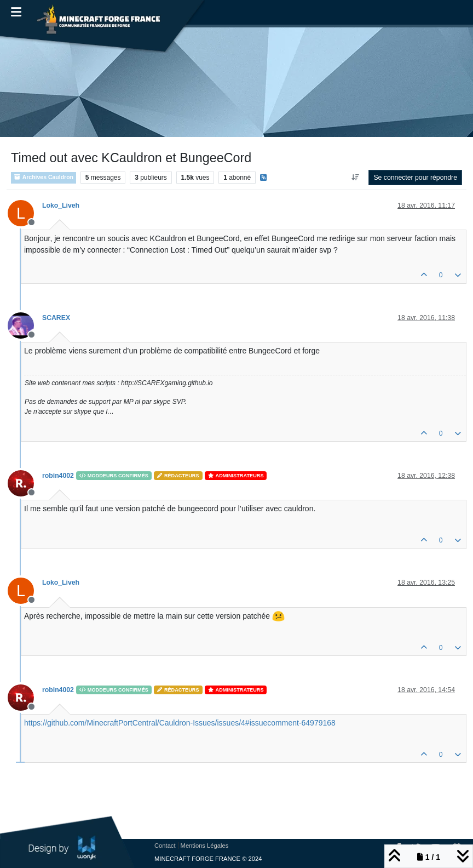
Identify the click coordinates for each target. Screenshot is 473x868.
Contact (165, 846)
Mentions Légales (205, 846)
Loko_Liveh (61, 205)
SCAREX (56, 318)
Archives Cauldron (44, 177)
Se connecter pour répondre (415, 178)
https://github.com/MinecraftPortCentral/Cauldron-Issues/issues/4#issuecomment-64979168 (180, 723)
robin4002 (58, 476)
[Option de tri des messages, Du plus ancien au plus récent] (355, 178)
